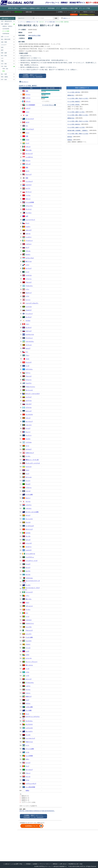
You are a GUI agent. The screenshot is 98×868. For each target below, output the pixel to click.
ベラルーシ (29, 488)
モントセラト (29, 731)
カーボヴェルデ (30, 526)
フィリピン (29, 213)
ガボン (27, 759)
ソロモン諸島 (29, 707)
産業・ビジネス (5, 37)
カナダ (27, 122)
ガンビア (28, 568)
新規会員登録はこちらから (87, 14)
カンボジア (29, 328)
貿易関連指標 (6, 34)
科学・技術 (4, 80)
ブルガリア (29, 310)
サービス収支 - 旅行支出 (74, 92)
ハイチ (27, 651)
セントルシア (29, 421)
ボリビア (28, 515)
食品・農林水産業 (6, 39)
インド (27, 143)
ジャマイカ (29, 307)
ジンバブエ (29, 627)
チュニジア (29, 362)
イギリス (28, 98)
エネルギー (4, 45)
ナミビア (28, 564)
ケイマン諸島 (29, 494)
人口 (2, 58)
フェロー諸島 (29, 637)
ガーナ (27, 446)
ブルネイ (28, 644)
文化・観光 (4, 66)
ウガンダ (28, 418)
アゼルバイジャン (30, 387)
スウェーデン (29, 206)
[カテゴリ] (26, 18)
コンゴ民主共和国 (30, 787)
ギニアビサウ (29, 724)
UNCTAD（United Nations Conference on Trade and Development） (37, 811)
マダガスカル (29, 578)
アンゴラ (28, 735)
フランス (28, 101)
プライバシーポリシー (45, 864)
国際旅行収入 (71, 95)
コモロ (27, 655)
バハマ (27, 272)
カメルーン (29, 547)
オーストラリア (30, 119)
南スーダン (29, 599)
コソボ (27, 366)
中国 (27, 136)
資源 (2, 47)
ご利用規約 (28, 864)
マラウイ (28, 703)
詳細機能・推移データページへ (32, 76)
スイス (27, 171)
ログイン (74, 14)
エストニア (29, 411)
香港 (27, 167)
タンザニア (29, 317)
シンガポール (29, 157)
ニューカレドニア (30, 738)
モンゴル (28, 536)
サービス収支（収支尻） (74, 105)
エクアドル (29, 401)
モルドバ (28, 498)
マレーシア (29, 174)
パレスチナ (29, 641)
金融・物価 (4, 42)
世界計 (27, 790)
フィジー (28, 481)
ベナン (27, 596)
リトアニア (29, 397)
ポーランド (29, 192)
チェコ (27, 223)
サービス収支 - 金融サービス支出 (76, 127)
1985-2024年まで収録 (34, 35)
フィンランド (29, 314)
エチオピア (29, 449)
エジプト (28, 188)
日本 (27, 115)
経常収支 (70, 137)
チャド (27, 714)
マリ (27, 613)
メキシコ (28, 147)
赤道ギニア (29, 696)
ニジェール (29, 658)
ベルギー (28, 227)
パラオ (27, 672)
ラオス (27, 470)
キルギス (28, 439)
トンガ (27, 669)
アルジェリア (29, 630)
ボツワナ (28, 575)
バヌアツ (28, 686)
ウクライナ (29, 467)
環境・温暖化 (4, 77)
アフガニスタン (30, 683)
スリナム (28, 690)
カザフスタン (29, 369)
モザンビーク (29, 606)
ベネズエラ (29, 620)
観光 (54, 22)
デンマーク (29, 209)
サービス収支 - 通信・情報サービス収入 (78, 115)
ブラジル (28, 251)
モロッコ (28, 199)
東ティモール (29, 665)
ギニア (27, 766)
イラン (27, 289)
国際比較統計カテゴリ (8, 18)
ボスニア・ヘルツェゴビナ (33, 394)
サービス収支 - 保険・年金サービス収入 (78, 98)
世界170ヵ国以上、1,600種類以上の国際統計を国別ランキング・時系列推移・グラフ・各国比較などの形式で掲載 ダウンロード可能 (49, 8)
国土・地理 (4, 74)
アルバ (27, 355)
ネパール (28, 501)
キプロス (28, 321)
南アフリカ (29, 261)
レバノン (28, 300)
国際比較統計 (19, 12)
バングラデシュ (30, 557)
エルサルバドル (30, 334)
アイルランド (29, 241)
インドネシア (29, 181)
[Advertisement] (34, 846)
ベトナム (28, 195)
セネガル (28, 533)
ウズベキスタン (30, 341)
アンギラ (28, 585)
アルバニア (29, 282)
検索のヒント (67, 18)
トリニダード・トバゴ (32, 561)
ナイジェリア (29, 592)
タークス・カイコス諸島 (32, 512)
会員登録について (31, 826)
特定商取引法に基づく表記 (75, 864)
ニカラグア (29, 550)
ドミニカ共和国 (30, 202)
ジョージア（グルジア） (32, 303)
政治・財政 (4, 56)
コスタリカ (29, 275)
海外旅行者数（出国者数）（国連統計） (78, 130)
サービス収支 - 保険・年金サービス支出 (78, 121)
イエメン (28, 693)
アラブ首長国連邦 (30, 105)
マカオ (27, 140)
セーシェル (29, 477)
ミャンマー (29, 634)
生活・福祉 (4, 64)
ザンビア (28, 484)
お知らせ (7, 864)
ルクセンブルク (30, 258)
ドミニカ (28, 648)
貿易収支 (70, 140)
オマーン (28, 373)
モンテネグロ (29, 414)
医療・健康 (4, 53)
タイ (27, 126)
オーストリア (29, 154)
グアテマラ (29, 408)
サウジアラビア (30, 129)
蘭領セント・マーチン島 (32, 460)
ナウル (27, 780)
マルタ (27, 359)
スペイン (28, 94)
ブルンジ (28, 773)
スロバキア (29, 404)
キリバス (28, 777)
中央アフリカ (29, 742)
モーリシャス (29, 390)
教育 (2, 50)
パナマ (27, 265)
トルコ (27, 112)
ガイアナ (28, 571)
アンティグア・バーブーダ (33, 463)
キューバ (28, 432)
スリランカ (29, 345)
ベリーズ (28, 491)
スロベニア (29, 331)
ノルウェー (29, 244)
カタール (28, 234)
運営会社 (55, 864)
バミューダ (29, 543)
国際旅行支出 (71, 118)
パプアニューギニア (31, 784)
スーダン (28, 456)
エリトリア (29, 679)
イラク (27, 296)
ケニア (27, 474)
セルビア (28, 348)
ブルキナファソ (30, 623)
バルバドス (29, 425)
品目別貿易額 (6, 29)
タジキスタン (29, 721)
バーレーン (29, 279)
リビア (27, 700)
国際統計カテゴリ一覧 (32, 22)
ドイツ (27, 133)
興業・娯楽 (5, 69)
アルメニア (29, 376)
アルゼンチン (29, 286)
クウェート (29, 380)
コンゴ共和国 (29, 756)
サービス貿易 (49, 22)
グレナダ (28, 522)
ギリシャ (28, 161)
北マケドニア (29, 529)
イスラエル (29, 442)
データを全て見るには (48, 105)
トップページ (7, 12)
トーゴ (27, 616)
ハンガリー (29, 237)
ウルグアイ (29, 383)
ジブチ (27, 676)
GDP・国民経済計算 (6, 21)
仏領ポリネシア (30, 453)
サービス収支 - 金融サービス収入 (76, 112)
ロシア (27, 247)
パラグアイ (29, 505)
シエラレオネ (29, 728)
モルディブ (29, 293)
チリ (27, 352)
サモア (27, 603)
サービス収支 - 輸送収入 (74, 101)
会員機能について (62, 12)
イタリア (28, 108)
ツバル (27, 752)
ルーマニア (29, 268)
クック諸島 (29, 710)
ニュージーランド (30, 220)
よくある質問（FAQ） (75, 12)
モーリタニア (29, 770)
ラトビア (28, 428)
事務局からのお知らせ (89, 12)
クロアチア (29, 185)
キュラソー (29, 435)
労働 (2, 61)
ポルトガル (29, 150)
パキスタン (29, 508)
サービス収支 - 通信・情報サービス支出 (78, 134)
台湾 (27, 216)
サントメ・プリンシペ (32, 662)
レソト (27, 745)
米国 (27, 91)
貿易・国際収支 (5, 24)
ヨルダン (28, 254)
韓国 (27, 178)
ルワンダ (28, 540)
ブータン (28, 609)
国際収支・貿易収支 (8, 26)
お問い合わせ (63, 864)
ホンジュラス (29, 519)
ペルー (27, 324)
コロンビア (29, 230)
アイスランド (29, 338)
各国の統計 (29, 12)
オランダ (28, 164)
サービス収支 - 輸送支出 (74, 124)
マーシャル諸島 (30, 749)
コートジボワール (30, 554)
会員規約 (35, 864)
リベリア (28, 763)
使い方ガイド (25, 82)
